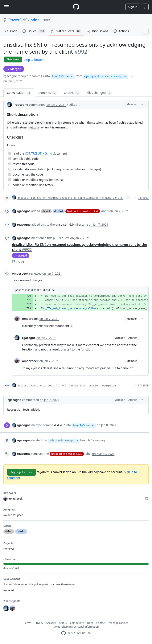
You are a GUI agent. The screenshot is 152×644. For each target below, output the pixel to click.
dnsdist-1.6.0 (65, 224)
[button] (132, 76)
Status (63, 623)
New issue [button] (13, 59)
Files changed (99, 93)
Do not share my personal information (76, 627)
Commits (48, 93)
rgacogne (10, 76)
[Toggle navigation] (7, 7)
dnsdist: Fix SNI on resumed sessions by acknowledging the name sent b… (70, 198)
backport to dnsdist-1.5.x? (83, 211)
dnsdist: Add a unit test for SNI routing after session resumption (67, 386)
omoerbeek (20, 273)
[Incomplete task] (10, 169)
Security (51, 623)
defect (46, 211)
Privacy (39, 623)
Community (77, 623)
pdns (35, 20)
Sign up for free (21, 472)
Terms (28, 623)
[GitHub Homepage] (63, 633)
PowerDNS (18, 20)
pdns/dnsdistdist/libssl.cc (35, 290)
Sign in (133, 7)
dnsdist (59, 211)
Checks (72, 93)
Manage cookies (118, 623)
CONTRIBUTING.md (39, 153)
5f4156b (143, 386)
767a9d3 (143, 198)
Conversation (19, 93)
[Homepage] (76, 7)
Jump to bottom (34, 60)
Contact (101, 623)
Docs (90, 623)
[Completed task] (10, 153)
